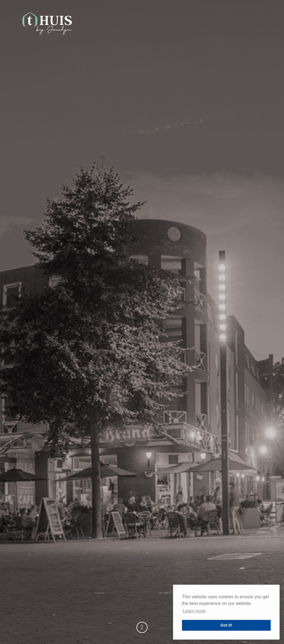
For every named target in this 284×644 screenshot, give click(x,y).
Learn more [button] (194, 611)
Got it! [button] (226, 625)
